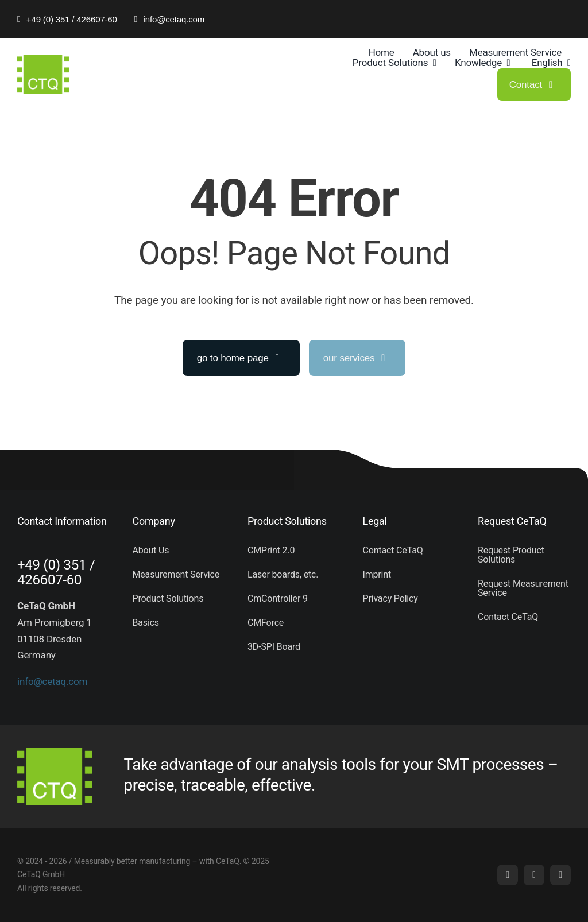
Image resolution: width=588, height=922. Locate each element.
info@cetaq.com (52, 681)
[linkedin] (508, 875)
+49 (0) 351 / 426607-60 (56, 572)
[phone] (560, 875)
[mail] (534, 875)
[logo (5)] (43, 59)
